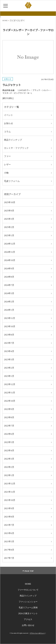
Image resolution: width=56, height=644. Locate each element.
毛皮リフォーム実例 (28, 608)
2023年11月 (10, 318)
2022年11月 (10, 393)
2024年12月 (10, 244)
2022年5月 (9, 442)
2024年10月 (10, 260)
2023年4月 (9, 351)
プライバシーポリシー (37, 633)
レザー (7, 165)
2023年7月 (9, 343)
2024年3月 (9, 293)
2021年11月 (10, 492)
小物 (6, 173)
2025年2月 (9, 227)
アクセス (28, 619)
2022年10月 (10, 401)
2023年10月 (10, 326)
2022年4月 (9, 451)
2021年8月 (9, 517)
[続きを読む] (8, 98)
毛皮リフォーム (12, 181)
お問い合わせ (28, 625)
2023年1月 (9, 376)
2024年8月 (9, 277)
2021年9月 (9, 508)
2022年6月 (9, 434)
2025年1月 (9, 235)
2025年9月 (9, 211)
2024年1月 (9, 310)
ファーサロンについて (28, 590)
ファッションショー (28, 602)
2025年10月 (10, 202)
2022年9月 (9, 409)
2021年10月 (10, 500)
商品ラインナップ (13, 140)
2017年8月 (9, 550)
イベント (9, 115)
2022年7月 (9, 426)
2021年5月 (9, 541)
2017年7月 (9, 558)
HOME (28, 584)
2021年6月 (9, 533)
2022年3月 (9, 459)
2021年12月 (10, 484)
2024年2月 (9, 302)
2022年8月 (9, 417)
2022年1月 (9, 475)
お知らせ (8, 79)
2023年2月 (9, 368)
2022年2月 (9, 467)
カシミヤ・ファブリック (16, 148)
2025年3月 (9, 219)
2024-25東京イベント (28, 613)
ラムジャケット (12, 85)
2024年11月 (10, 252)
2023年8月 (9, 335)
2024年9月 (9, 269)
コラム (7, 132)
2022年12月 (10, 384)
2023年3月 (9, 360)
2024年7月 (9, 285)
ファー (7, 156)
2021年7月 (9, 525)
